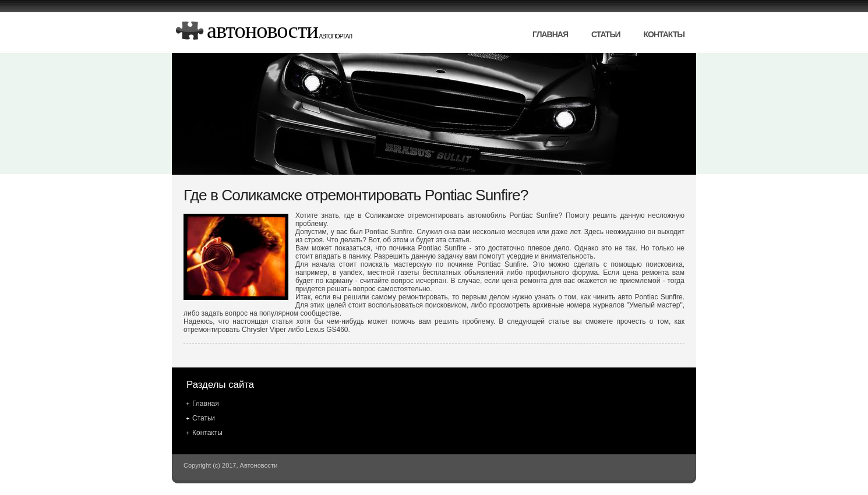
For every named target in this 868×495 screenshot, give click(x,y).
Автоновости (262, 30)
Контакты (664, 34)
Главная (550, 34)
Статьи (606, 34)
